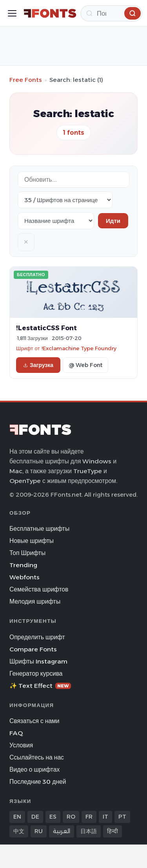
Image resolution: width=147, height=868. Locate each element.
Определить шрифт (37, 637)
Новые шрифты (32, 541)
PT (122, 817)
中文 (19, 831)
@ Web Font (85, 365)
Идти (113, 221)
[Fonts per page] (65, 200)
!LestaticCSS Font (46, 328)
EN (17, 817)
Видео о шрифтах (34, 769)
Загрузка (38, 365)
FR (89, 817)
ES (53, 817)
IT (105, 817)
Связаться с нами (34, 721)
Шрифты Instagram (38, 661)
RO (71, 817)
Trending (23, 565)
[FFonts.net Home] (50, 13)
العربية (62, 831)
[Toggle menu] (12, 13)
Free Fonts (26, 80)
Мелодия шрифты (35, 601)
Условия (21, 745)
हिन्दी (113, 831)
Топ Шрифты (27, 553)
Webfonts (24, 577)
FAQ (16, 733)
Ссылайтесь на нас (37, 757)
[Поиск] (111, 13)
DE (35, 817)
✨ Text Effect (40, 686)
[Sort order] (56, 221)
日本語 (89, 831)
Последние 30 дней (38, 782)
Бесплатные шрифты (39, 529)
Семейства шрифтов (39, 589)
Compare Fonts (33, 649)
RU (39, 831)
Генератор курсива (36, 674)
